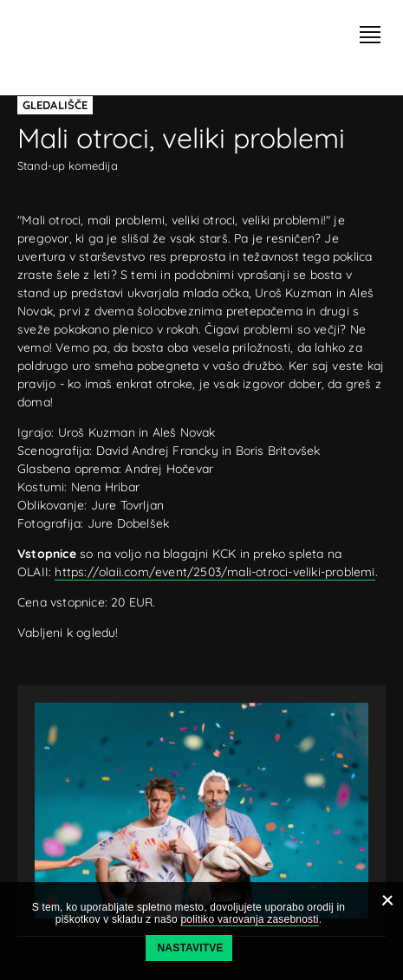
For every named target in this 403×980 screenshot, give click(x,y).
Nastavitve (191, 948)
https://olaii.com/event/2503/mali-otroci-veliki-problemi (214, 572)
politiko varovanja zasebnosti (249, 919)
